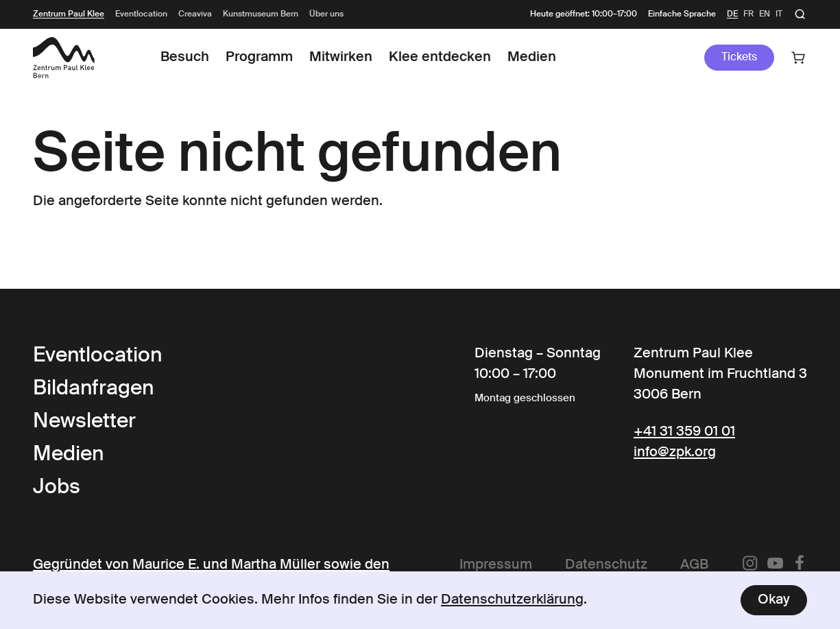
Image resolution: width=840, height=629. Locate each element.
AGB (694, 565)
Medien (532, 58)
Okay (774, 600)
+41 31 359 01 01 (684, 432)
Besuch (185, 58)
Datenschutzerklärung (512, 600)
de (732, 14)
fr (748, 14)
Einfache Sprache (682, 14)
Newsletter (84, 422)
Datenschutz (606, 565)
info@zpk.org (675, 453)
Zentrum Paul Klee (69, 14)
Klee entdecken (440, 58)
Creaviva (195, 14)
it (779, 14)
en (765, 14)
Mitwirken (341, 58)
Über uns (326, 14)
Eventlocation (141, 14)
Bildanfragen (93, 389)
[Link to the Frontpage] (64, 58)
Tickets (739, 58)
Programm (259, 58)
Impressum (496, 565)
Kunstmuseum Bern (261, 14)
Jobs (57, 488)
